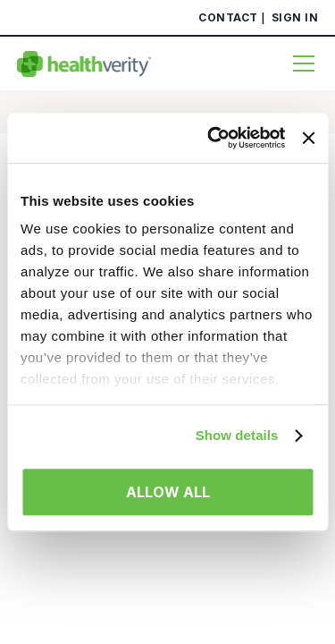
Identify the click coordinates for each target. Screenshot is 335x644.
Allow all (168, 492)
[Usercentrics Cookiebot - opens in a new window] (214, 138)
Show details (237, 435)
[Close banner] (308, 138)
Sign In (295, 17)
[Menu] (299, 64)
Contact (228, 17)
